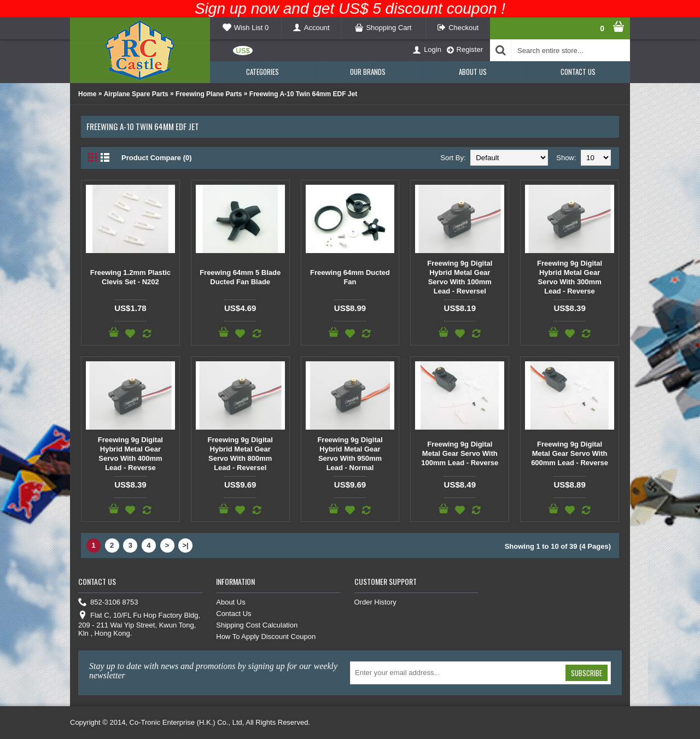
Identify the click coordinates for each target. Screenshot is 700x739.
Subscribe (587, 673)
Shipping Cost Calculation (257, 625)
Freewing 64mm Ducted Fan (350, 277)
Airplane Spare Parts (136, 94)
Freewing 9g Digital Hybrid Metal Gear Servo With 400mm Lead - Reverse (130, 454)
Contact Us (234, 614)
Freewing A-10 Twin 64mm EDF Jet (303, 94)
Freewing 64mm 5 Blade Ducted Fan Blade (240, 277)
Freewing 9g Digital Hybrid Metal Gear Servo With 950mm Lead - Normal (350, 454)
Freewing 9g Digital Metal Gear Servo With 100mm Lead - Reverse (460, 453)
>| (186, 545)
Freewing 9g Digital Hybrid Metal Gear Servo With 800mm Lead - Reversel (240, 454)
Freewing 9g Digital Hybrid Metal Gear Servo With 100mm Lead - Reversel (460, 277)
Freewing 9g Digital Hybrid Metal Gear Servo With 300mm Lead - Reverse (570, 277)
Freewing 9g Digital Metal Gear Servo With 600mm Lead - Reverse (570, 453)
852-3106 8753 (108, 603)
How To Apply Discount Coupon (266, 637)
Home (87, 94)
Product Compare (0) (157, 158)
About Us (231, 602)
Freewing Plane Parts (209, 94)
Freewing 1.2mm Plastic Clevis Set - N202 (130, 277)
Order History (375, 602)
